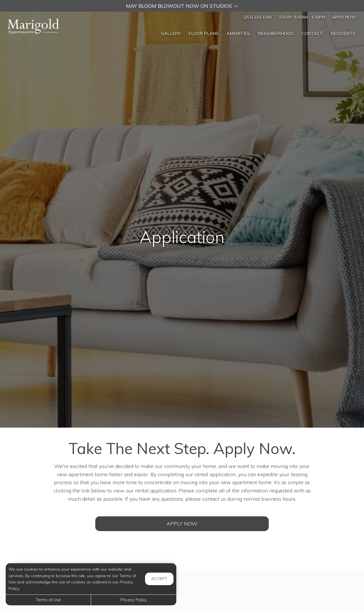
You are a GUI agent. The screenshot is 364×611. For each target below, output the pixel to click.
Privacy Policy (134, 600)
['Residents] (343, 32)
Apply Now (344, 17)
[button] (182, 6)
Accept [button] (159, 579)
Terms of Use (48, 600)
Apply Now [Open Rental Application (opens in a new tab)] (182, 524)
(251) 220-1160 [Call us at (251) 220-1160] (258, 17)
